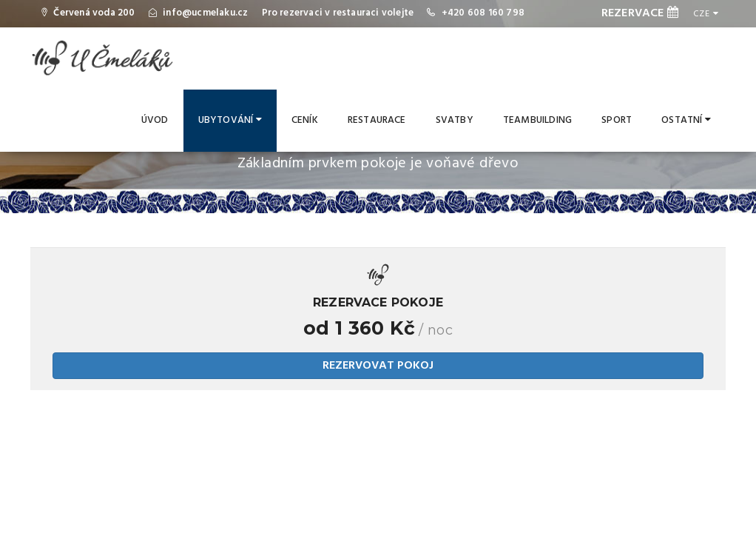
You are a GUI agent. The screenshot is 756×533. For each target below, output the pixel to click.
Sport (617, 120)
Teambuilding (537, 120)
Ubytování (230, 120)
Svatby (455, 120)
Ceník (305, 120)
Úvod (155, 120)
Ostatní (686, 120)
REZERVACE (640, 13)
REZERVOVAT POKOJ (378, 366)
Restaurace (377, 120)
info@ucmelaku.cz (205, 13)
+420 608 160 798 (483, 13)
